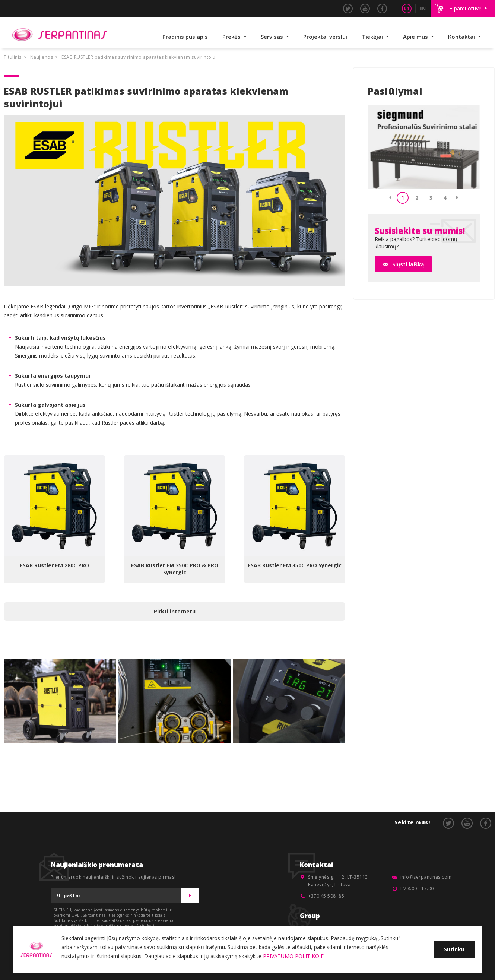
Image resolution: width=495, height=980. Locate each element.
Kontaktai (461, 37)
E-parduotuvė (465, 8)
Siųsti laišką (408, 264)
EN (423, 8)
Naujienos (42, 57)
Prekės (231, 37)
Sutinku (454, 949)
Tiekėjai (372, 37)
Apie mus (415, 37)
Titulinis (13, 57)
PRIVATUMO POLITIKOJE (293, 956)
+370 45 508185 (326, 896)
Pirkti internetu (175, 611)
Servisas (272, 37)
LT (407, 8)
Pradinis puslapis (185, 37)
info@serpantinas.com (426, 877)
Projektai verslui (325, 37)
